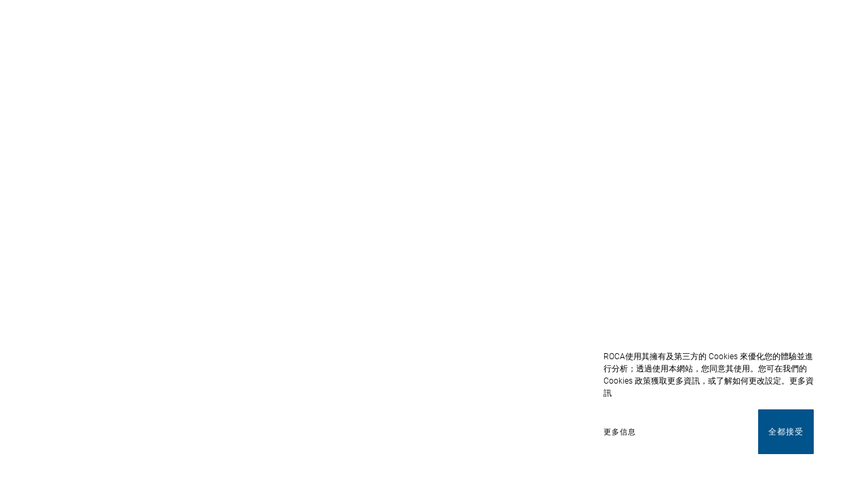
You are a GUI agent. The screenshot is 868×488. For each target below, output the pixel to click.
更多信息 (620, 432)
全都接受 (786, 432)
